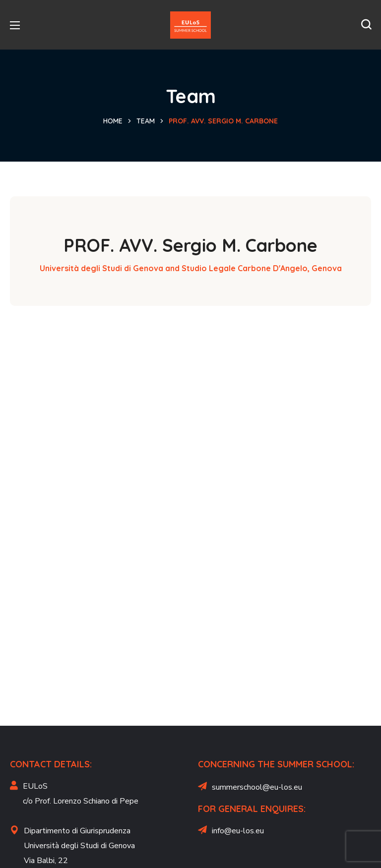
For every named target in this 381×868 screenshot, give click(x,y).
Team (146, 121)
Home (113, 121)
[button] (366, 25)
